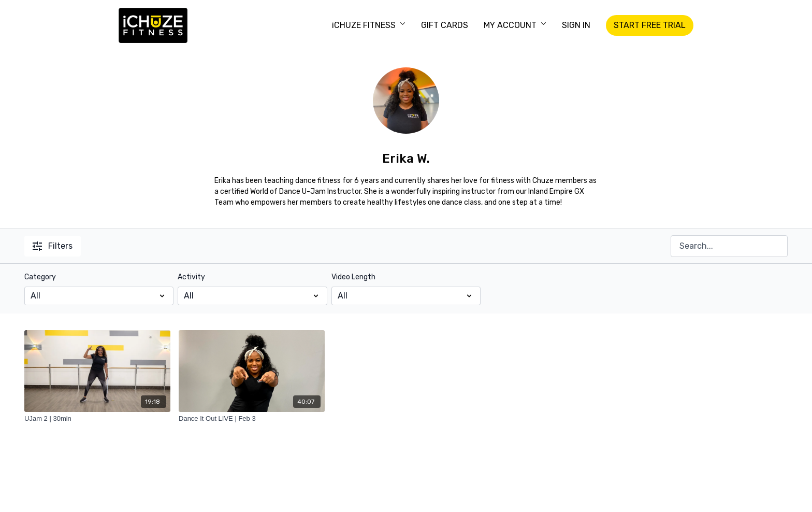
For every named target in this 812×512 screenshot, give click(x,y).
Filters (53, 246)
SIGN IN (576, 25)
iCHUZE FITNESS (369, 25)
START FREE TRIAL (650, 25)
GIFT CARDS (445, 25)
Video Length (353, 277)
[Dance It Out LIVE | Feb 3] (252, 419)
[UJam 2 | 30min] (97, 419)
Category (40, 277)
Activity (191, 277)
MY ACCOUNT (515, 25)
